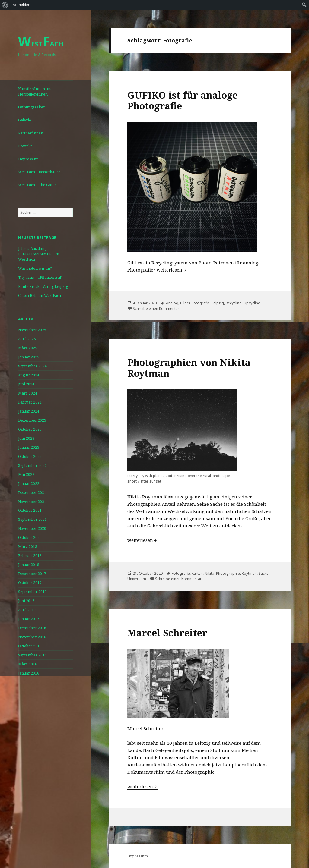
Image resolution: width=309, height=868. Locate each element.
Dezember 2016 (32, 628)
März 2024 (28, 393)
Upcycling (252, 303)
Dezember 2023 (32, 420)
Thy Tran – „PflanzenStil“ (40, 277)
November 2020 (32, 528)
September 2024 (32, 366)
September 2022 (32, 465)
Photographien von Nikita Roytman (189, 368)
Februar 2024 (30, 402)
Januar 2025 (29, 357)
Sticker (264, 573)
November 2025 (32, 330)
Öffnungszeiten (32, 107)
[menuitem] (5, 5)
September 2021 (32, 519)
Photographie (228, 573)
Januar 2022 (29, 484)
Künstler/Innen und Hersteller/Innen (35, 91)
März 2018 (28, 547)
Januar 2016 (29, 673)
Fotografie (201, 303)
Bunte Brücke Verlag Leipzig (43, 286)
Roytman (249, 573)
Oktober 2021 (30, 510)
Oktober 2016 (30, 646)
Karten (197, 573)
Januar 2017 (29, 619)
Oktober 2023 (30, 429)
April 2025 (27, 339)
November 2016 (32, 637)
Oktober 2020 (30, 538)
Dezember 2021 (32, 493)
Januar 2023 (29, 447)
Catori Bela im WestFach (40, 296)
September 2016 (32, 655)
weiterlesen (172, 270)
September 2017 (32, 592)
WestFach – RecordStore (39, 172)
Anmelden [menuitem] (22, 5)
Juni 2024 (26, 384)
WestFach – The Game (37, 185)
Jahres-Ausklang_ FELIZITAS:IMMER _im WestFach (39, 254)
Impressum (28, 159)
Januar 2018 (29, 565)
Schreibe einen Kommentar (156, 308)
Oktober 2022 (30, 456)
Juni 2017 (26, 601)
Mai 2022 (26, 475)
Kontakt (25, 146)
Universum (137, 579)
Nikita (209, 573)
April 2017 (27, 610)
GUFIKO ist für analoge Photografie (183, 100)
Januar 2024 (29, 411)
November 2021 (32, 502)
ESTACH (41, 44)
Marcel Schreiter (167, 633)
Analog (172, 303)
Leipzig (218, 303)
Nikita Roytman (145, 497)
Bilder (185, 303)
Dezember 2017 (32, 574)
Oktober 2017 (30, 583)
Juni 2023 (26, 438)
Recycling (234, 303)
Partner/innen (31, 133)
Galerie (25, 120)
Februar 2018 (30, 556)
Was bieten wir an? (35, 268)
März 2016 (28, 664)
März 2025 (28, 348)
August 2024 (29, 375)
